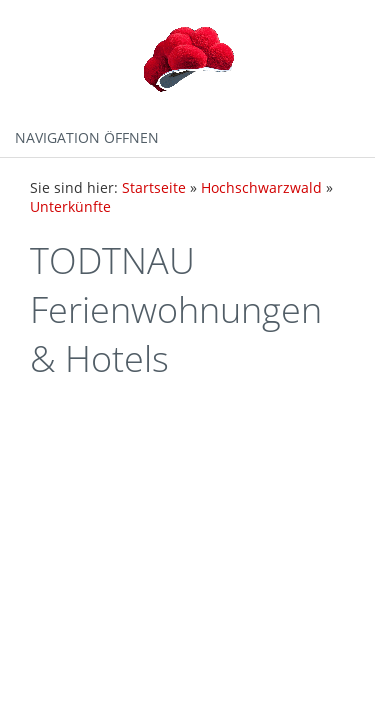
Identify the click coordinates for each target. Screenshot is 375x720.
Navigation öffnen (87, 137)
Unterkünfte (70, 206)
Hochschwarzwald (261, 187)
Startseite (154, 187)
